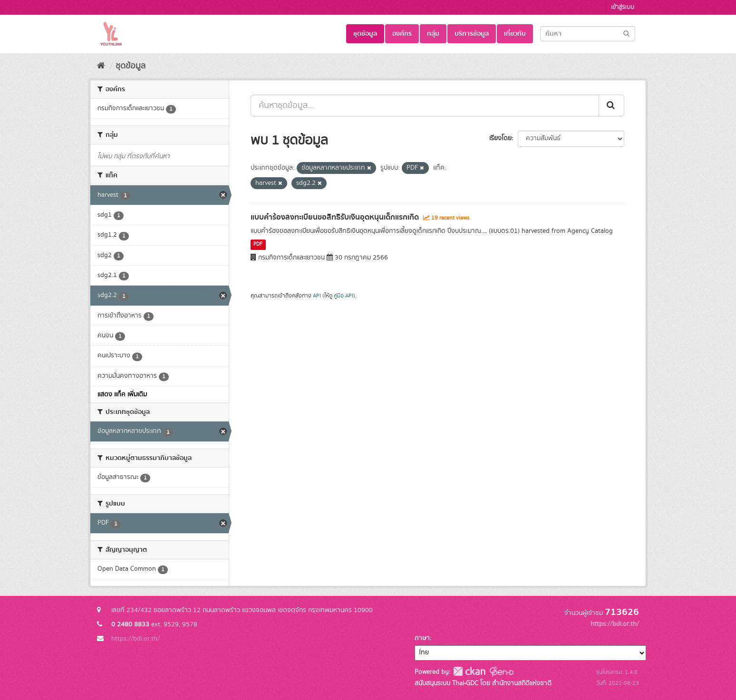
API (317, 296)
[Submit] (626, 33)
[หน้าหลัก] (101, 66)
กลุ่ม (433, 34)
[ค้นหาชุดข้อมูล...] (425, 105)
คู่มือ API (344, 296)
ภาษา (422, 638)
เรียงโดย (500, 138)
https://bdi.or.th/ (136, 639)
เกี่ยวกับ (515, 34)
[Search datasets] (588, 34)
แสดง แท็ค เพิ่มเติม (122, 394)
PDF (258, 245)
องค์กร (402, 34)
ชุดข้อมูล (365, 34)
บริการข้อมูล (472, 34)
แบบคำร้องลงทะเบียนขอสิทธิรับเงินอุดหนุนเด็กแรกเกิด (335, 217)
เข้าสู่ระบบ (623, 7)
